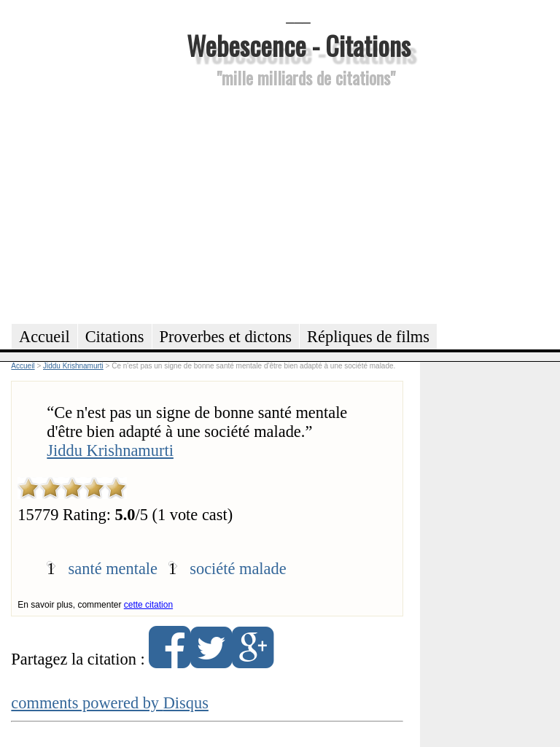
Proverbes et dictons (226, 337)
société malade (238, 569)
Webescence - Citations (299, 45)
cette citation (148, 605)
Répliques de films (368, 337)
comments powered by (110, 703)
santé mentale (113, 569)
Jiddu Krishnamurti (110, 450)
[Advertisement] (298, 204)
